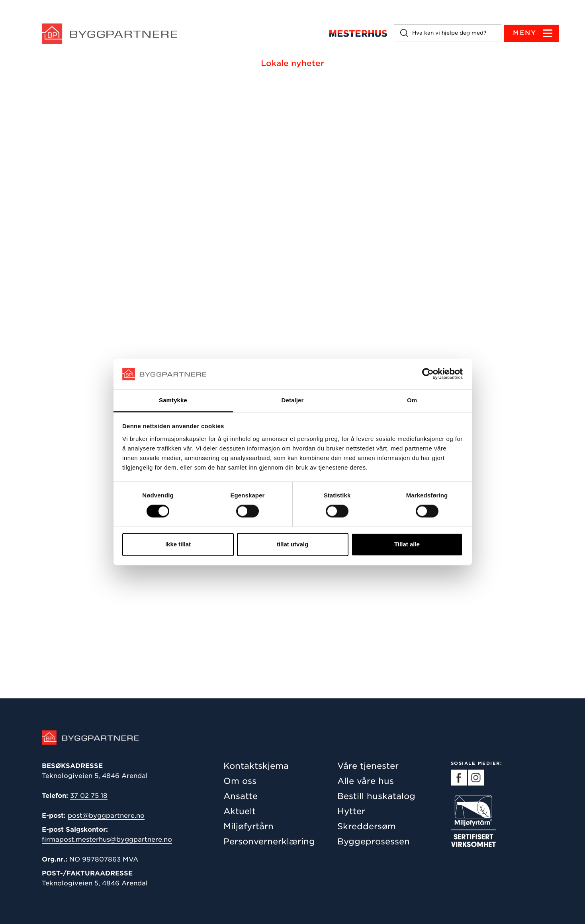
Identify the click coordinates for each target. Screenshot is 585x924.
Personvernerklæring (269, 841)
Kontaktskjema (256, 766)
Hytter (351, 811)
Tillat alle (407, 544)
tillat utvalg (292, 544)
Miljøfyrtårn (248, 826)
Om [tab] (412, 400)
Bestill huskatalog (376, 796)
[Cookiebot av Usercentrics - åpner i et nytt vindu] (428, 374)
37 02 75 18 (89, 796)
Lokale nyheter (292, 63)
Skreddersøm (367, 826)
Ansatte (241, 796)
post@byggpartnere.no (106, 816)
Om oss (240, 781)
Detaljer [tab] (293, 400)
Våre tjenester (368, 766)
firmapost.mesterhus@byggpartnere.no (107, 839)
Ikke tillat (178, 544)
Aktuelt (240, 811)
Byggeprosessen (374, 841)
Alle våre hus (366, 781)
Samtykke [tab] (173, 400)
